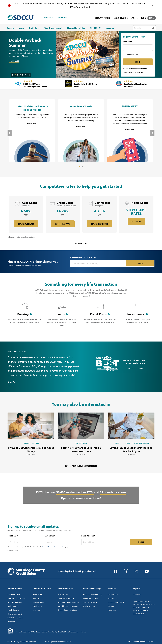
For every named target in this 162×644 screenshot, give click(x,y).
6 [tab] (25, 75)
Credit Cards (37, 606)
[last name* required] (63, 542)
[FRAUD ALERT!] (130, 130)
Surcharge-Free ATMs (33, 265)
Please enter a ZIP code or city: (83, 257)
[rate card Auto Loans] (26, 214)
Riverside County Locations (68, 606)
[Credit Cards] (100, 316)
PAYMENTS (134, 18)
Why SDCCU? (113, 598)
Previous (10, 133)
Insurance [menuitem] (110, 28)
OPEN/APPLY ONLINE (103, 18)
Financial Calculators (90, 602)
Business (63, 18)
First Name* (13, 536)
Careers (111, 606)
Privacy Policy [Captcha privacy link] (46, 547)
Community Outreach (116, 602)
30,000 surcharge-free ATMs (75, 492)
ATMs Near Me (63, 594)
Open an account (72, 498)
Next (152, 133)
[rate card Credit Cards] (63, 214)
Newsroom (112, 610)
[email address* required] (106, 542)
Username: (128, 41)
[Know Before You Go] (81, 130)
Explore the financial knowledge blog (81, 466)
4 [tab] (20, 75)
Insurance (11, 622)
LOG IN (152, 18)
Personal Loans (38, 602)
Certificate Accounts (15, 614)
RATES (144, 18)
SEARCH (140, 263)
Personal (49, 17)
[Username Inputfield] (138, 48)
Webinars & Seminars (91, 598)
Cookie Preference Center (62, 641)
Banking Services (14, 594)
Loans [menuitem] (21, 28)
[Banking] (24, 316)
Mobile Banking (13, 610)
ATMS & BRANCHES (121, 18)
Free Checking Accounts (17, 598)
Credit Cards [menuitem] (34, 28)
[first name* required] (26, 542)
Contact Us (137, 594)
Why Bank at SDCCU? (136, 368)
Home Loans (37, 594)
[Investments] (138, 316)
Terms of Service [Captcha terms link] (59, 547)
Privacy (48, 641)
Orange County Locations (67, 610)
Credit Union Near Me (66, 598)
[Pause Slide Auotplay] (29, 74)
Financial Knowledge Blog (92, 594)
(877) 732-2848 (138, 614)
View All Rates (81, 243)
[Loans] (62, 316)
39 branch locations (113, 492)
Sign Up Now (139, 72)
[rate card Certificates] (100, 214)
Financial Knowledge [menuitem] (76, 28)
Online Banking (13, 606)
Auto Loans (37, 598)
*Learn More (14, 61)
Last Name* (50, 536)
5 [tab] (23, 75)
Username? (143, 69)
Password (132, 69)
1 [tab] (13, 75)
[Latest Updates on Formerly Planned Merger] (32, 130)
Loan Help (36, 610)
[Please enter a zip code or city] (99, 263)
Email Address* (88, 536)
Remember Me (132, 55)
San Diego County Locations (68, 602)
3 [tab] (18, 75)
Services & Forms (89, 606)
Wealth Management (15, 618)
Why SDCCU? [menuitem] (95, 28)
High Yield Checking (15, 602)
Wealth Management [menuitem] (53, 28)
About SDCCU (113, 594)
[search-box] (144, 28)
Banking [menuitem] (10, 28)
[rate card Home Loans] (136, 214)
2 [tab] (15, 75)
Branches (18, 265)
